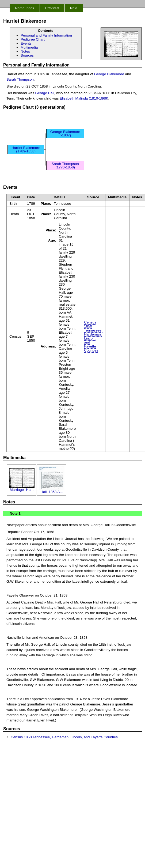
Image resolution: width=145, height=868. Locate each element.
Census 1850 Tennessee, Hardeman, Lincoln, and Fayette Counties (93, 336)
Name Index (25, 8)
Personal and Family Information (46, 35)
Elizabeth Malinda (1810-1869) (84, 98)
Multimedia (29, 47)
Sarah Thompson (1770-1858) (65, 165)
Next (74, 8)
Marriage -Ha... (22, 488)
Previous (52, 8)
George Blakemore (109, 74)
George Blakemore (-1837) (65, 133)
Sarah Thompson (20, 79)
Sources (27, 55)
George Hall (45, 93)
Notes (25, 51)
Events (26, 43)
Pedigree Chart (33, 39)
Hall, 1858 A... (52, 490)
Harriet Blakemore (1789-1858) (26, 149)
